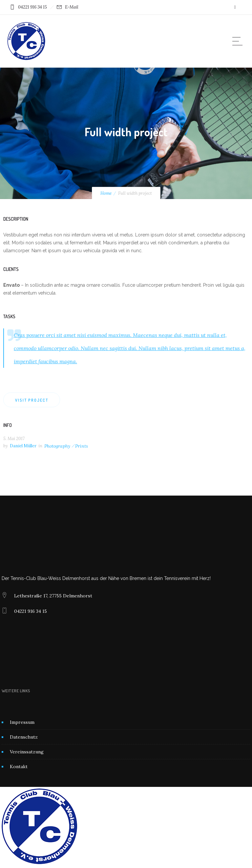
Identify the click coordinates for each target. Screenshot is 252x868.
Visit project (32, 400)
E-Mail (72, 7)
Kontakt (19, 767)
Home (106, 193)
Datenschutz (24, 737)
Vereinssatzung (27, 752)
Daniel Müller (23, 446)
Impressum (22, 722)
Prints (82, 446)
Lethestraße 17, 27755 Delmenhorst (53, 596)
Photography (57, 446)
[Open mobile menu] (239, 41)
